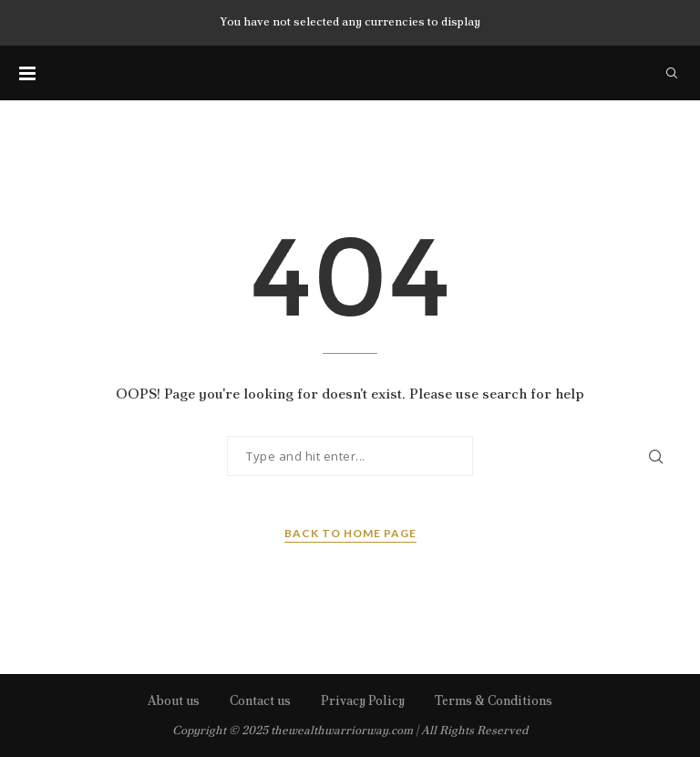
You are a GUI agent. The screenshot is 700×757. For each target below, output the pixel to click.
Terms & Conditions (494, 700)
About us (174, 700)
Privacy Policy (363, 700)
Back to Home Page (350, 533)
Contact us (260, 700)
